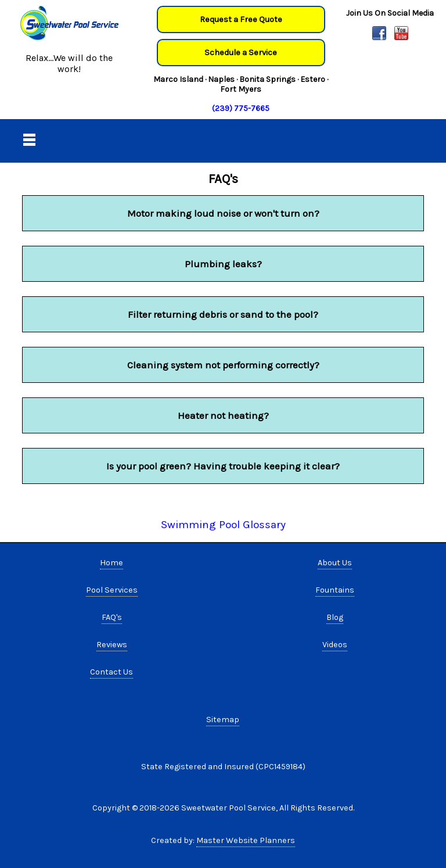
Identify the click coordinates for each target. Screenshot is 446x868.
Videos (335, 645)
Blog (335, 617)
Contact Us (111, 672)
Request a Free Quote (241, 19)
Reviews (112, 645)
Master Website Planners (246, 840)
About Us (335, 563)
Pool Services (112, 590)
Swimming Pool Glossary (223, 525)
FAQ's (112, 617)
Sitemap (223, 720)
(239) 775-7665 (241, 108)
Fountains (335, 590)
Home (111, 563)
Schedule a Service (241, 53)
